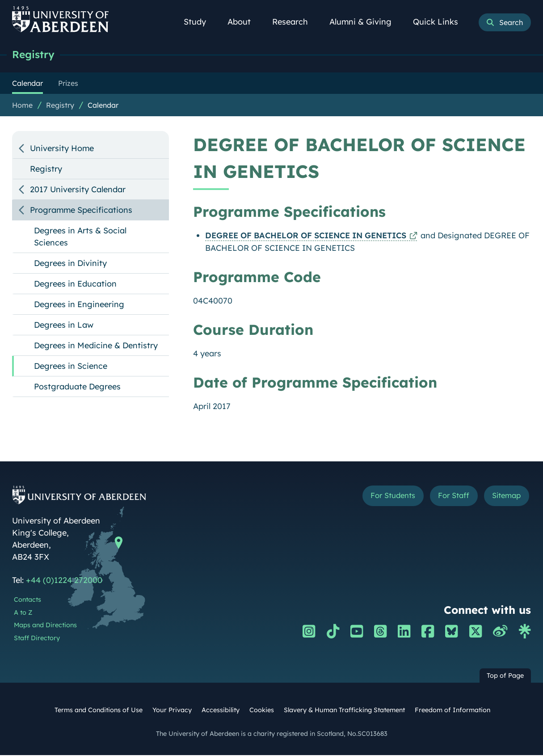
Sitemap (504, 497)
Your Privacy (172, 711)
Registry (36, 55)
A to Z (23, 613)
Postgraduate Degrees (77, 387)
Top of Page (505, 676)
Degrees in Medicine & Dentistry (96, 346)
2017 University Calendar (78, 190)
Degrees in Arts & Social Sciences (80, 237)
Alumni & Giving (365, 22)
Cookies (262, 711)
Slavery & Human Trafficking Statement (344, 711)
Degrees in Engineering (79, 305)
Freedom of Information (452, 711)
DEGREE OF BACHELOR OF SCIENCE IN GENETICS (306, 236)
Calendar (103, 106)
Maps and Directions (45, 626)
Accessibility (221, 711)
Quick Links (440, 22)
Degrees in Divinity (70, 264)
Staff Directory (37, 639)
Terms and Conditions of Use (99, 711)
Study (200, 22)
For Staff (447, 497)
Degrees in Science (71, 367)
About (244, 22)
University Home (62, 149)
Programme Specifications (81, 211)
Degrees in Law (64, 326)
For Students (381, 497)
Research (295, 22)
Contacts (27, 600)
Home (22, 106)
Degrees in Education (75, 285)
